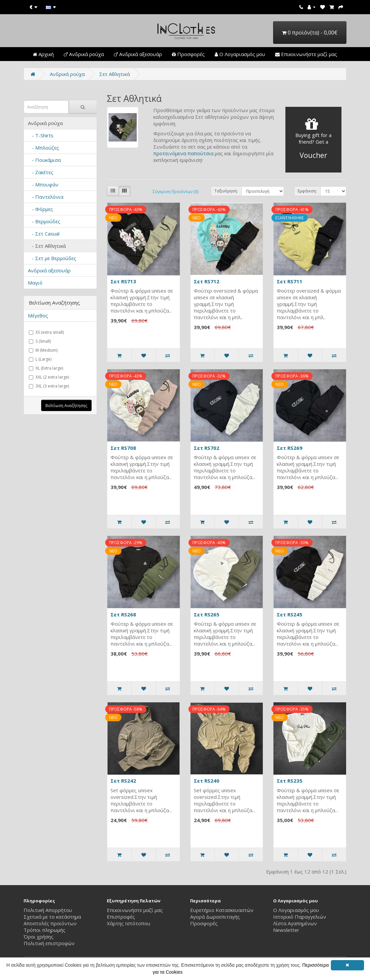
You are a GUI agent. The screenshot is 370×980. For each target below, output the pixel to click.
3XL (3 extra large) (49, 386)
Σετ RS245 (290, 614)
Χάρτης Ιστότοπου (129, 923)
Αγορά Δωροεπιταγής (215, 917)
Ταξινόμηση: (226, 191)
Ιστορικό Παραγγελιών (300, 917)
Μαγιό (35, 283)
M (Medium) (43, 350)
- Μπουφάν (43, 184)
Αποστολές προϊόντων (50, 923)
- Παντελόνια (46, 197)
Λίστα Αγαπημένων (295, 923)
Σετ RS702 (207, 448)
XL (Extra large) (46, 368)
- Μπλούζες (43, 148)
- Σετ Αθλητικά (47, 246)
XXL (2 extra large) (49, 377)
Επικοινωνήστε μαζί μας (306, 54)
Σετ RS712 (207, 281)
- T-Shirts (41, 135)
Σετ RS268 (123, 614)
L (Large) (40, 359)
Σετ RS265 (207, 614)
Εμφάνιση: (307, 191)
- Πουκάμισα (44, 160)
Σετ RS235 (290, 781)
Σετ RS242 (123, 781)
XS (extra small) (46, 332)
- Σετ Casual (44, 234)
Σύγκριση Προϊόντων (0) (175, 192)
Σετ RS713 (123, 281)
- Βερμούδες (44, 221)
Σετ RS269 (290, 448)
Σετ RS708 (123, 448)
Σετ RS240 (207, 781)
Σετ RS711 (290, 281)
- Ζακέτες (41, 172)
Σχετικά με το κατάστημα (52, 917)
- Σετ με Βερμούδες (52, 258)
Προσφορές (188, 54)
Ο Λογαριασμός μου (240, 54)
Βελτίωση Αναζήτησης (66, 406)
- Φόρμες (40, 209)
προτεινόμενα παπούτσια (183, 153)
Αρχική (43, 54)
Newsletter (286, 930)
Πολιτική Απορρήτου (48, 910)
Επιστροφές (121, 917)
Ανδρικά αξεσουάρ (138, 54)
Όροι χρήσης (38, 937)
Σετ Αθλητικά (114, 74)
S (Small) (40, 341)
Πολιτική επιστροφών (49, 943)
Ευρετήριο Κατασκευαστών (222, 910)
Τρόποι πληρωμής (44, 930)
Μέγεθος (38, 315)
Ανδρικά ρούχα (84, 54)
